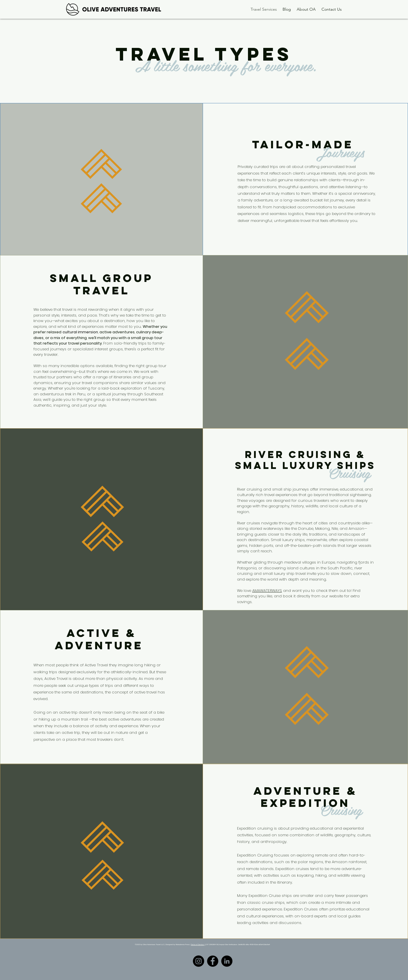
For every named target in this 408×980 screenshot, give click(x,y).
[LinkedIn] (227, 961)
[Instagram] (199, 961)
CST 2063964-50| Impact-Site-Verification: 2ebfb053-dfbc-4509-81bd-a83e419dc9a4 (238, 945)
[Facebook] (213, 961)
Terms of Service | (198, 945)
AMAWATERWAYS (267, 591)
